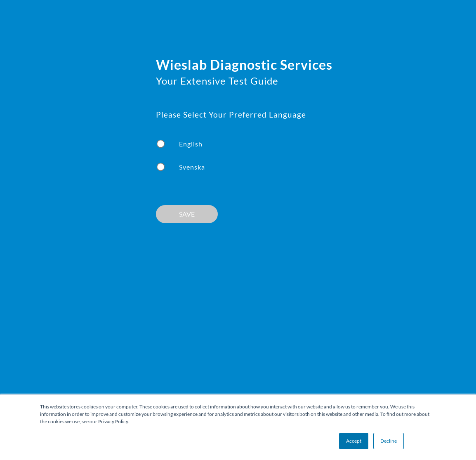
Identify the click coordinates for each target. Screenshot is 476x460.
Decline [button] (389, 441)
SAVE (187, 214)
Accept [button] (354, 441)
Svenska (192, 167)
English (191, 144)
